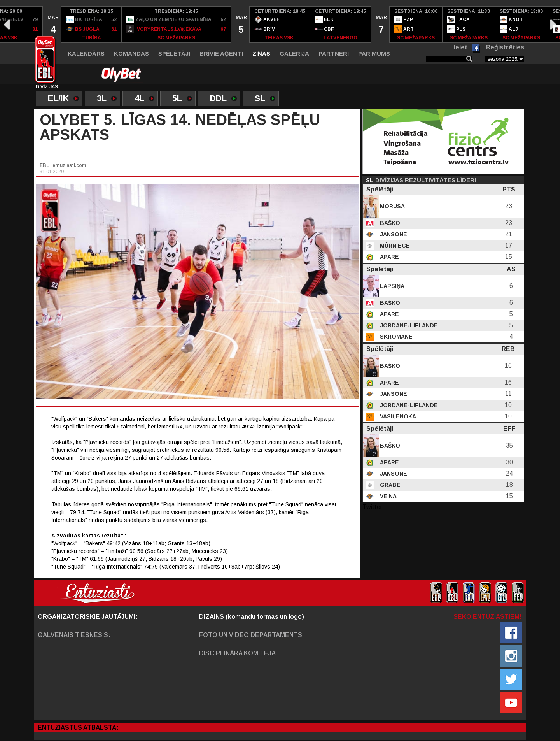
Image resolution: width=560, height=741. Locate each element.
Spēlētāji (174, 54)
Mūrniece (394, 246)
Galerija (294, 54)
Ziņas (261, 54)
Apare (389, 257)
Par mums (374, 54)
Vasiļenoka (397, 416)
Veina (388, 496)
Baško (389, 223)
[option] (52, 25)
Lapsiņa (391, 286)
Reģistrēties (505, 47)
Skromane (395, 337)
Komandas (131, 54)
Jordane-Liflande (408, 325)
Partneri (334, 54)
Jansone (393, 234)
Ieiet (461, 47)
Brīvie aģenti (221, 54)
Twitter (372, 507)
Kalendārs (86, 54)
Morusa (392, 206)
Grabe (389, 485)
